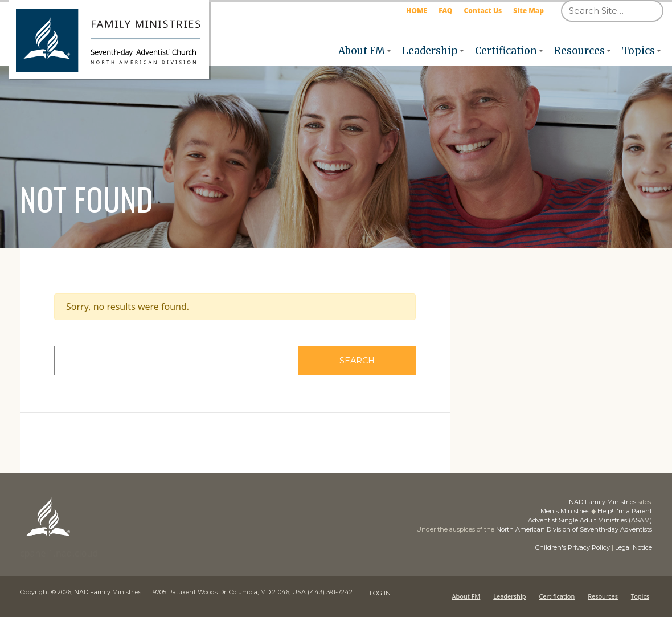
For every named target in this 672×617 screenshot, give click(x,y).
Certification (506, 51)
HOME (417, 11)
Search (380, 360)
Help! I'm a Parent (625, 511)
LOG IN (380, 592)
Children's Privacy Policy (573, 547)
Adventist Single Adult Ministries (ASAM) (590, 520)
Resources (579, 51)
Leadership (430, 51)
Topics (638, 51)
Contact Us (483, 11)
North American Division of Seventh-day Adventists (574, 529)
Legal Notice (634, 547)
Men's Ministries (565, 511)
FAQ (445, 11)
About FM (362, 51)
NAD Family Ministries (603, 502)
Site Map (528, 11)
